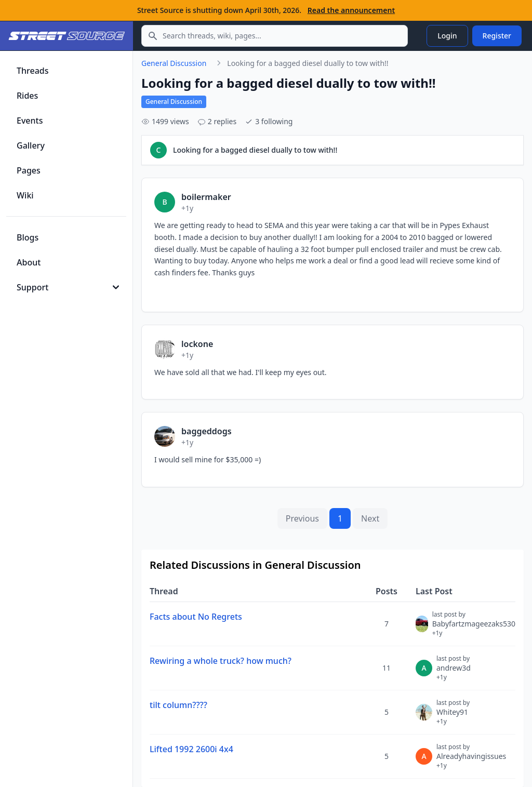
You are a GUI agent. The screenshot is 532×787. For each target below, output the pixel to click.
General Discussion (174, 63)
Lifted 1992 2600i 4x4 (191, 749)
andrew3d (454, 672)
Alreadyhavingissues (471, 761)
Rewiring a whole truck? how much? (221, 661)
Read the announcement (351, 10)
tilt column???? (178, 705)
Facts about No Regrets (196, 617)
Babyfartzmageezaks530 (474, 628)
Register (497, 36)
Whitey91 (453, 716)
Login (447, 36)
